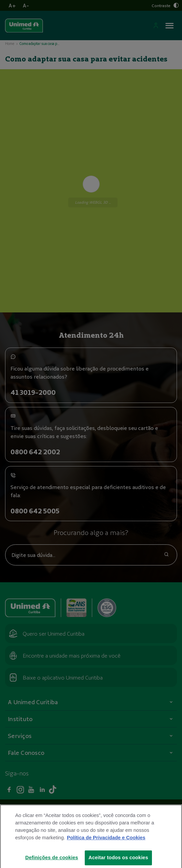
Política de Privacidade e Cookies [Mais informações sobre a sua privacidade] (106, 848)
